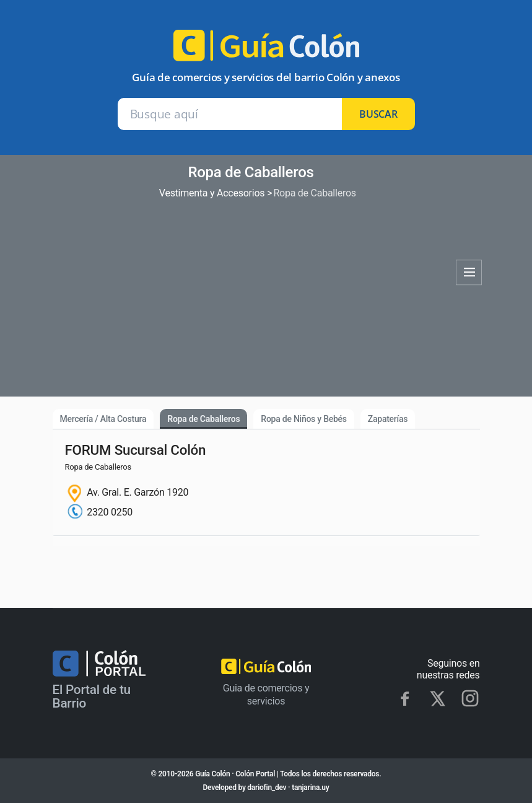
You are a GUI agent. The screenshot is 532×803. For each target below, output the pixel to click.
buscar (378, 114)
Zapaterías (388, 419)
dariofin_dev (267, 788)
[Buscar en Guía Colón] (230, 114)
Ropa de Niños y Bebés (303, 419)
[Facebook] (405, 698)
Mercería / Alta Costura (103, 419)
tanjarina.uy (310, 788)
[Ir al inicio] (266, 50)
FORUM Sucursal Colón (136, 450)
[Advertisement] (251, 294)
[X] (438, 699)
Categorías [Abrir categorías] (469, 273)
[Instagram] (470, 698)
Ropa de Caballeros (203, 419)
